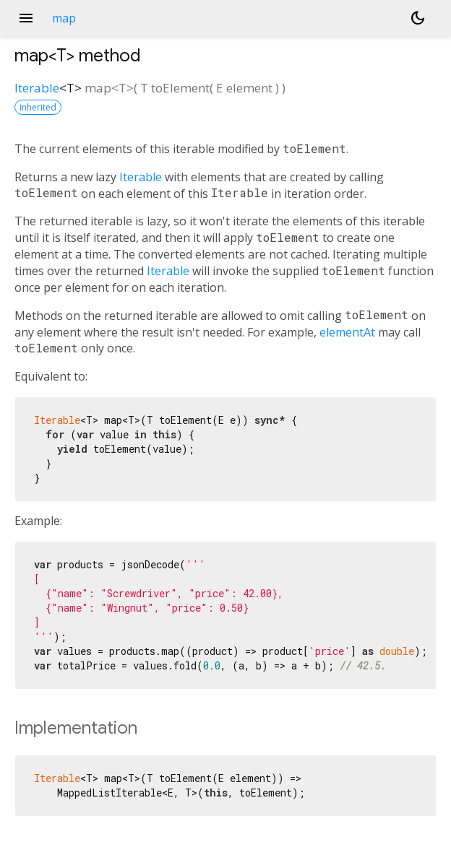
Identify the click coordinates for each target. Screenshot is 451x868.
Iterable (37, 88)
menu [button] (26, 18)
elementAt (347, 332)
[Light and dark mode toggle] (418, 18)
